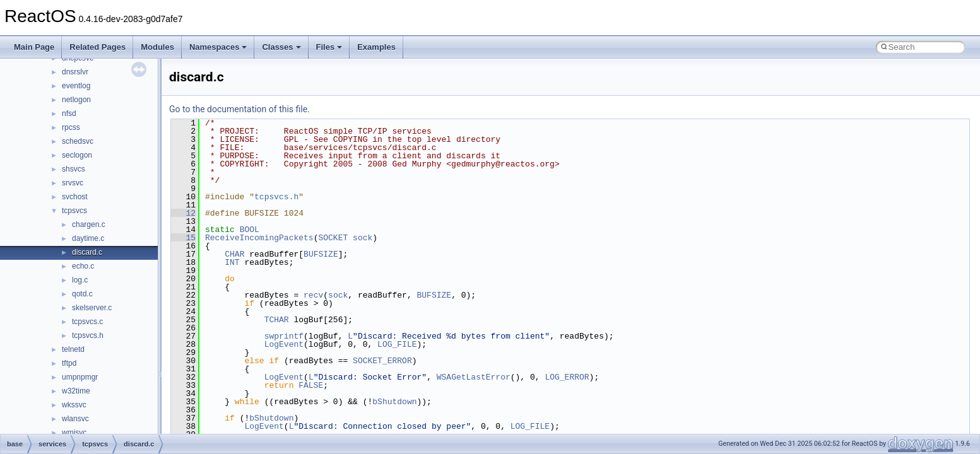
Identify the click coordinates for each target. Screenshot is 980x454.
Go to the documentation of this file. (239, 109)
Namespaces (218, 47)
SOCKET (333, 238)
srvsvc (73, 183)
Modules (157, 47)
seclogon (77, 155)
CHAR (234, 254)
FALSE (311, 385)
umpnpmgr (80, 377)
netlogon (76, 100)
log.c (80, 280)
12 (183, 213)
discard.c (87, 252)
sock (363, 238)
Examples (376, 47)
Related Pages (97, 47)
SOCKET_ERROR (382, 361)
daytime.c (88, 238)
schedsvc (78, 141)
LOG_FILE (397, 344)
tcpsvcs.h (88, 335)
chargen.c (89, 224)
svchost (75, 197)
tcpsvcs (74, 211)
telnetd (73, 349)
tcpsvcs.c (87, 322)
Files (329, 47)
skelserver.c (92, 308)
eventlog (76, 86)
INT (232, 262)
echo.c (83, 266)
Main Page (34, 47)
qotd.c (82, 294)
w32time (76, 391)
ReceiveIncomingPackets (259, 238)
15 (183, 238)
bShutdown (394, 402)
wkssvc (74, 405)
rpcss (71, 127)
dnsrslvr (75, 72)
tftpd (69, 363)
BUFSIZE (321, 254)
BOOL (250, 230)
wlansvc (75, 419)
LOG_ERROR (567, 377)
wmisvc (74, 433)
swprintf (284, 336)
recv (313, 295)
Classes (281, 47)
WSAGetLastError (474, 377)
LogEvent (284, 344)
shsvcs (74, 169)
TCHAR (277, 320)
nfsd (69, 113)
